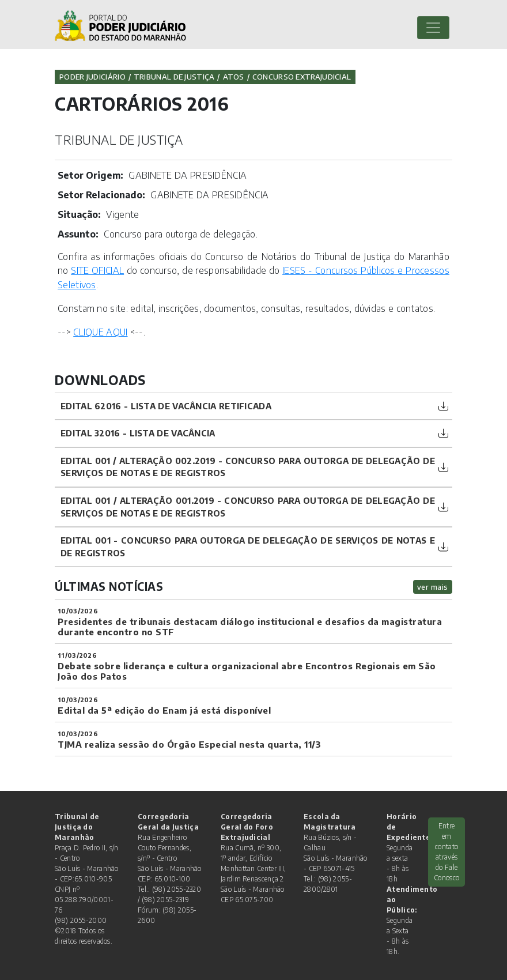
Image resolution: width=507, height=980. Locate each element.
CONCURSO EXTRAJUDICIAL (302, 77)
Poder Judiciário (92, 77)
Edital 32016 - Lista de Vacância (138, 433)
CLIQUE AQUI (100, 332)
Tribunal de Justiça (174, 77)
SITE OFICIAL (97, 270)
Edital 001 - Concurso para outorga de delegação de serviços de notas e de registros (248, 546)
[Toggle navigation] (433, 28)
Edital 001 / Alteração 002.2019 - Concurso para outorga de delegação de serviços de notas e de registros (248, 467)
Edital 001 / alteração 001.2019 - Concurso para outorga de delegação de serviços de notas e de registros (248, 507)
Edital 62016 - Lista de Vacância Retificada (166, 406)
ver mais (433, 587)
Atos (234, 77)
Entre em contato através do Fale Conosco (447, 852)
